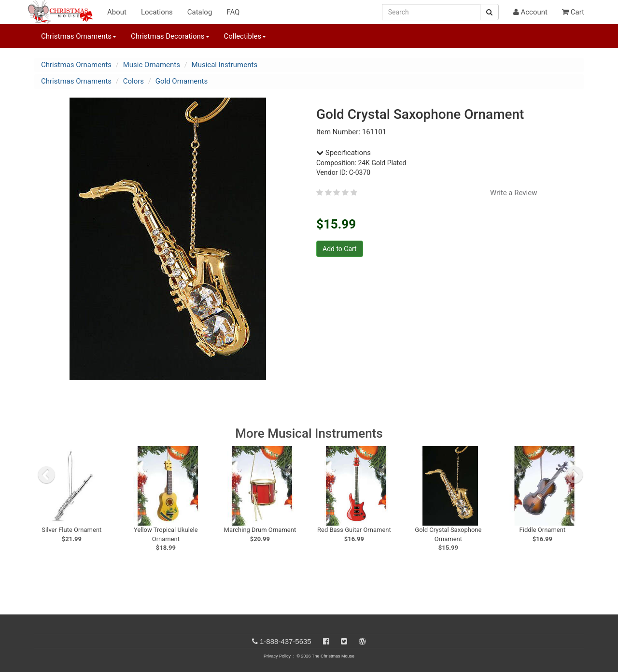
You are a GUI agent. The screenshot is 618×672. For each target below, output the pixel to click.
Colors (133, 81)
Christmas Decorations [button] (170, 36)
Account (530, 12)
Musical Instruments (225, 65)
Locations (157, 12)
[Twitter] (344, 641)
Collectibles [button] (245, 36)
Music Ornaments (152, 65)
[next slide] (575, 475)
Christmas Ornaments (76, 65)
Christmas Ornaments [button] (79, 36)
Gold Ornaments (182, 81)
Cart (573, 12)
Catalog (200, 12)
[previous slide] (46, 475)
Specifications (344, 153)
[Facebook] (326, 641)
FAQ (233, 12)
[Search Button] (489, 12)
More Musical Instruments (309, 433)
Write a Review (514, 193)
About (117, 12)
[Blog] (362, 641)
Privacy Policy (277, 656)
